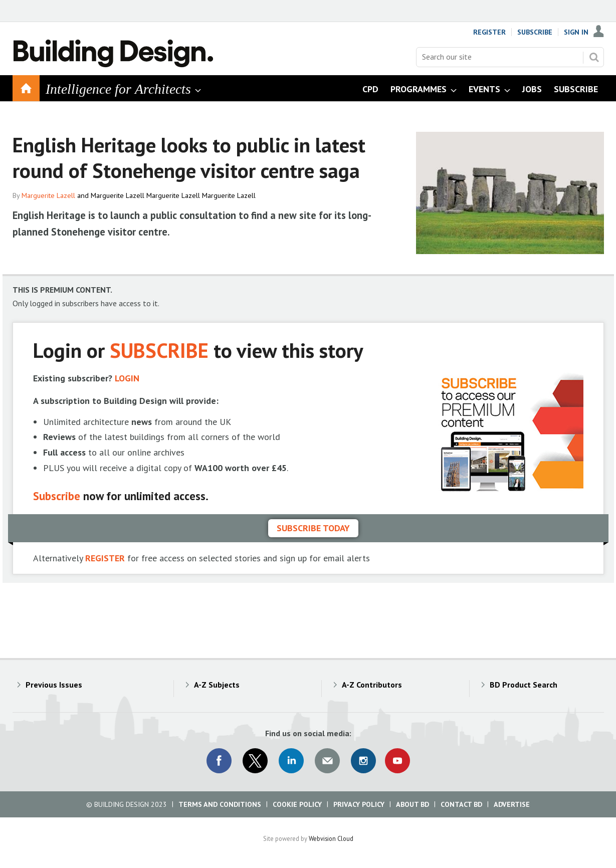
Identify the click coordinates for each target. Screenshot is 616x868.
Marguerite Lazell (48, 195)
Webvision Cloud (331, 838)
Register (489, 32)
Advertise (512, 804)
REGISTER (105, 558)
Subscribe (535, 32)
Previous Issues (54, 685)
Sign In (576, 32)
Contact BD (461, 804)
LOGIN (127, 378)
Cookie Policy (297, 804)
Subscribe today (313, 528)
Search (594, 57)
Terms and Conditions (220, 804)
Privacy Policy (359, 804)
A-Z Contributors (372, 685)
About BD (413, 804)
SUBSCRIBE (159, 350)
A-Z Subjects (217, 685)
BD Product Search (524, 685)
